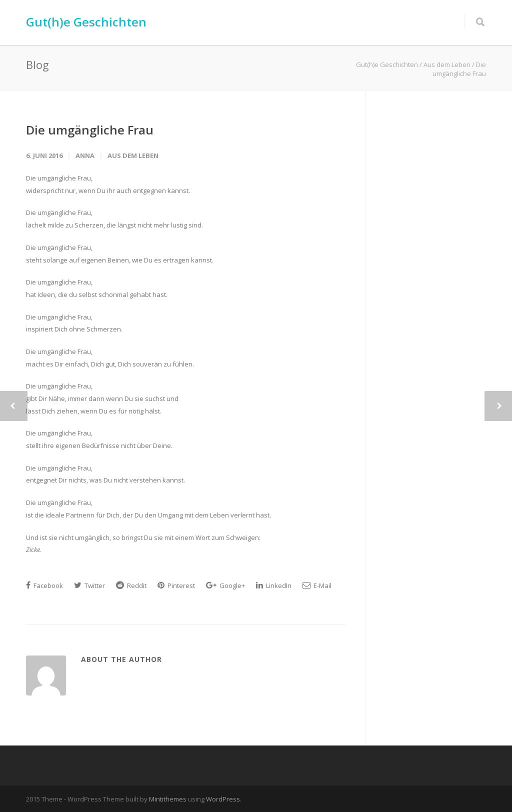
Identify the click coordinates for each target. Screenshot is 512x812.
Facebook (44, 585)
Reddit (131, 585)
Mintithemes (168, 799)
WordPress (223, 799)
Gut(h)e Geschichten (86, 22)
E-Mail (317, 585)
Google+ (225, 585)
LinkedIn (274, 585)
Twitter (89, 585)
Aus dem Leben (133, 155)
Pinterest (176, 585)
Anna (85, 155)
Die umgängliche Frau (90, 130)
